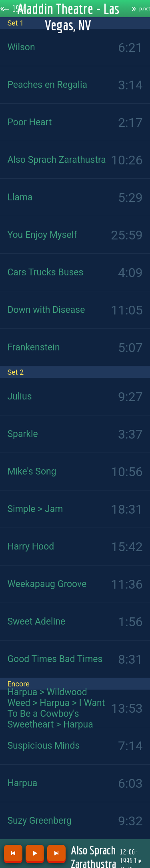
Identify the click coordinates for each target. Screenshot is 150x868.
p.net (145, 9)
